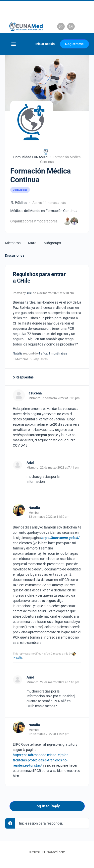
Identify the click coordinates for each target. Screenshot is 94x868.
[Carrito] (25, 44)
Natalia (18, 658)
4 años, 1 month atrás (53, 353)
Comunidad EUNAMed (30, 157)
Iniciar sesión (45, 44)
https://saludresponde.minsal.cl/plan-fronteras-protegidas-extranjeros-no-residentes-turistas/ (41, 760)
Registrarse (74, 44)
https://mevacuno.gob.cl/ (60, 538)
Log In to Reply (47, 806)
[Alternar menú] (14, 44)
